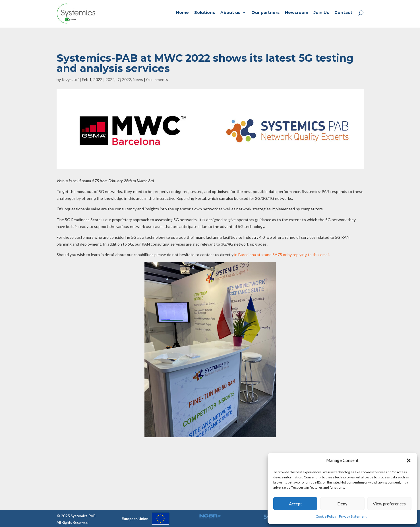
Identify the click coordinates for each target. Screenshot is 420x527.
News (138, 79)
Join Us (321, 13)
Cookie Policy (326, 516)
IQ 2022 (124, 79)
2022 (110, 79)
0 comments (157, 79)
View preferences (389, 504)
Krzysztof (70, 79)
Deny (342, 504)
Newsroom (297, 13)
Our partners (265, 13)
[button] (409, 460)
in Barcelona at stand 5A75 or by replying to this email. (282, 255)
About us (230, 13)
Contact (343, 13)
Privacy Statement (353, 516)
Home (182, 13)
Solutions (205, 13)
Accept (295, 504)
